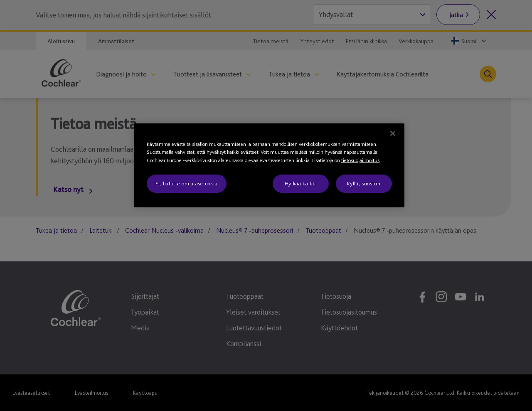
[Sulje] (393, 133)
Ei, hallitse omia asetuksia (187, 183)
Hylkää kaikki (301, 183)
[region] (269, 166)
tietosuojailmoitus (360, 160)
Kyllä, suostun (364, 183)
